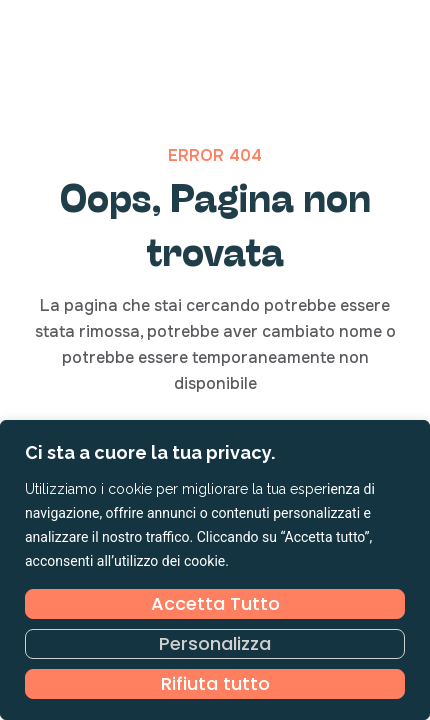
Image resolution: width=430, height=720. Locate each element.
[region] (215, 570)
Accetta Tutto (215, 603)
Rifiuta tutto (215, 683)
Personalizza (215, 643)
